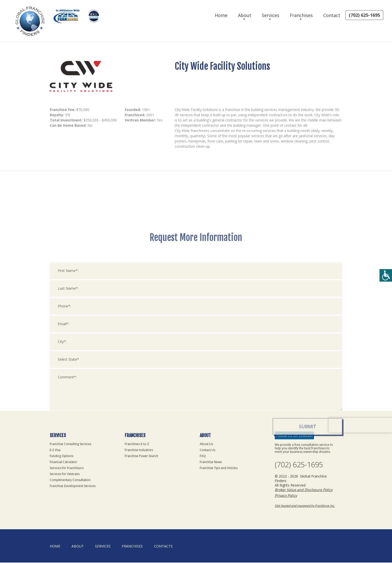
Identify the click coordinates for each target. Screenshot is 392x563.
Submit (308, 541)
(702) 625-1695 (364, 15)
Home (221, 15)
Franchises (301, 15)
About (245, 15)
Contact (332, 15)
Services (270, 15)
